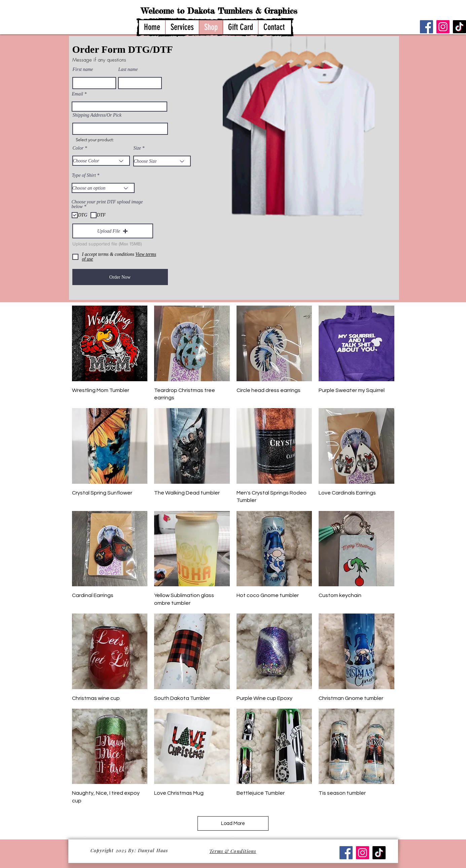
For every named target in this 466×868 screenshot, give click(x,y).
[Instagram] (443, 27)
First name (83, 70)
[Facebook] (426, 27)
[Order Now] (120, 277)
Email (78, 94)
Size (137, 148)
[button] (113, 231)
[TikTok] (459, 27)
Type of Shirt (84, 175)
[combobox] (120, 129)
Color (78, 148)
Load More (233, 823)
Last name (128, 70)
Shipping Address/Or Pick (97, 115)
